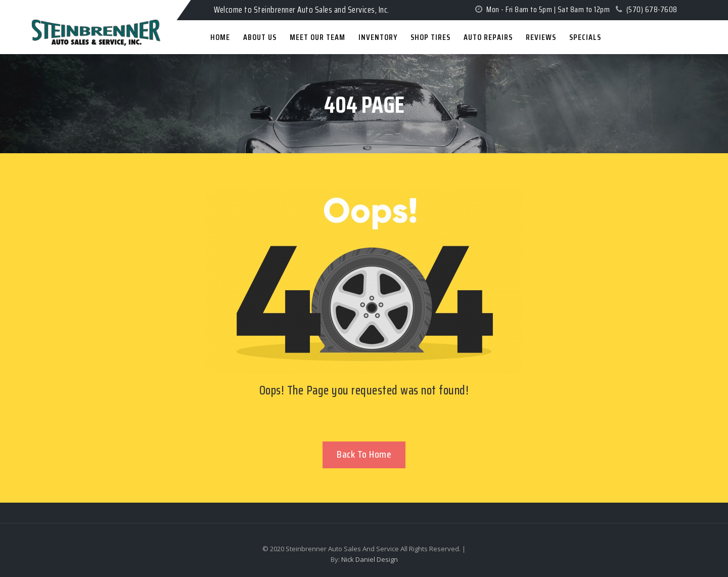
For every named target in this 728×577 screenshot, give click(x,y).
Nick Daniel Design (370, 559)
